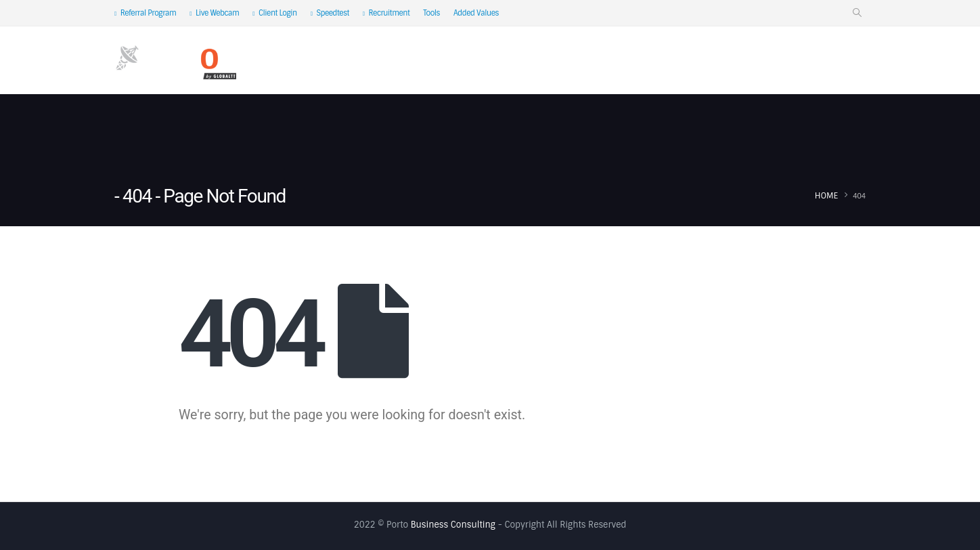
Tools (431, 13)
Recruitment (386, 13)
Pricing (762, 61)
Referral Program (145, 13)
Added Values (476, 13)
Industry (694, 61)
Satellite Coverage (598, 61)
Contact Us (829, 61)
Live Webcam (214, 13)
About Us (385, 61)
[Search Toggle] (857, 13)
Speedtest (330, 13)
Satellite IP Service (480, 61)
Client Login (274, 13)
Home (329, 61)
